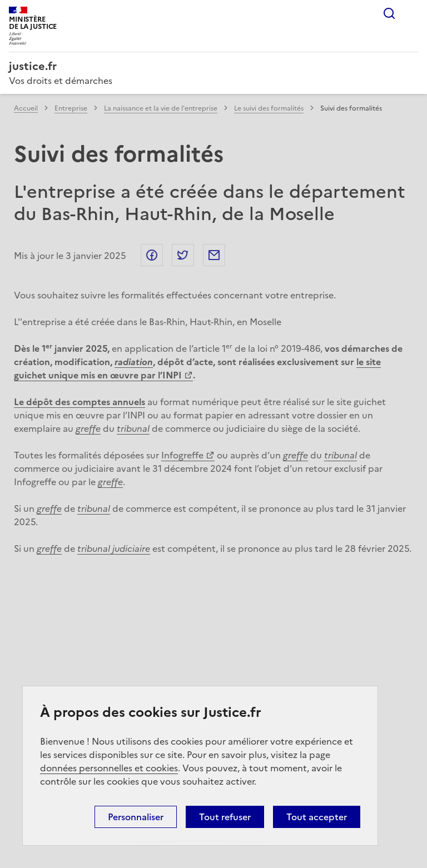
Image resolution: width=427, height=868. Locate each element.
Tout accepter (317, 817)
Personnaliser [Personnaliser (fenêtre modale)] (136, 817)
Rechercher (389, 13)
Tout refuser (225, 817)
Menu (411, 13)
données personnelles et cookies (109, 768)
